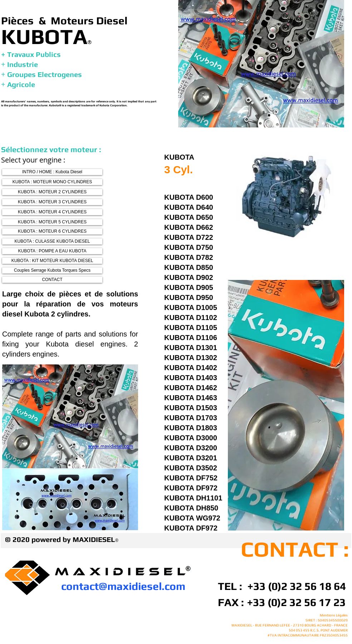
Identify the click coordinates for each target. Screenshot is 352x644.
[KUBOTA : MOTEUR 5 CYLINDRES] (52, 222)
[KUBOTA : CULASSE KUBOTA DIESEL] (52, 241)
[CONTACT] (52, 280)
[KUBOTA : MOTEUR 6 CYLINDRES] (52, 231)
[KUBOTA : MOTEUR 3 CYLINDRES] (52, 202)
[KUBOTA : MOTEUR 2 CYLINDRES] (52, 192)
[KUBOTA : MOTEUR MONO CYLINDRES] (52, 182)
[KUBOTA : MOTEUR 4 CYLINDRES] (52, 212)
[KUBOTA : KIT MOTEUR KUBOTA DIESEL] (52, 261)
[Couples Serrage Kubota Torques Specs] (52, 270)
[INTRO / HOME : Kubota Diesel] (52, 172)
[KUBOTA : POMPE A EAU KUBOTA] (52, 251)
